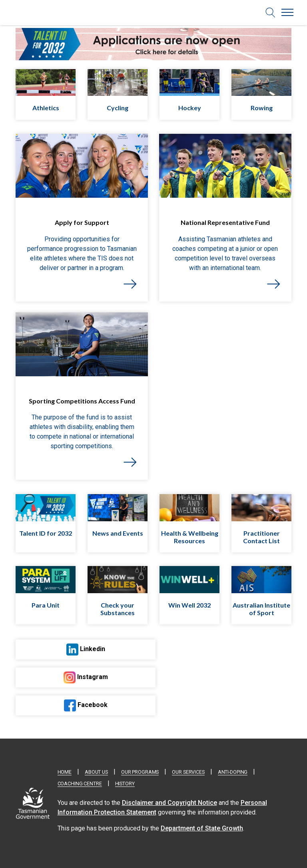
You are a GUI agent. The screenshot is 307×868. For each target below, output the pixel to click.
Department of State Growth (202, 828)
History (125, 784)
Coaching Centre (80, 784)
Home (65, 772)
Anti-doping (233, 772)
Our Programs (140, 772)
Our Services (188, 772)
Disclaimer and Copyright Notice (169, 803)
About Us (96, 772)
